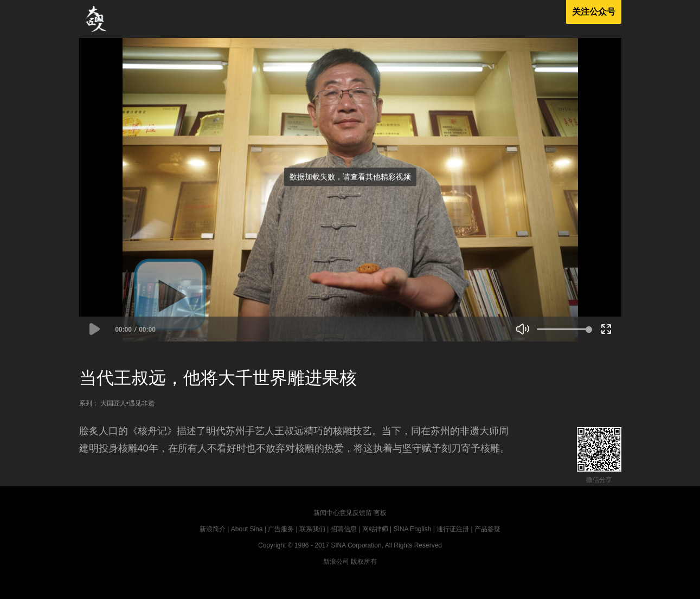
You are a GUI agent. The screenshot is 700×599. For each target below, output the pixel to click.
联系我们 (312, 529)
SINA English (412, 529)
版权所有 (364, 562)
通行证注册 (453, 529)
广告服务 (281, 529)
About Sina (247, 529)
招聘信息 (344, 529)
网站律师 (375, 529)
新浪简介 (213, 529)
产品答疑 (487, 529)
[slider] (563, 329)
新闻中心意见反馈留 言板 (350, 513)
